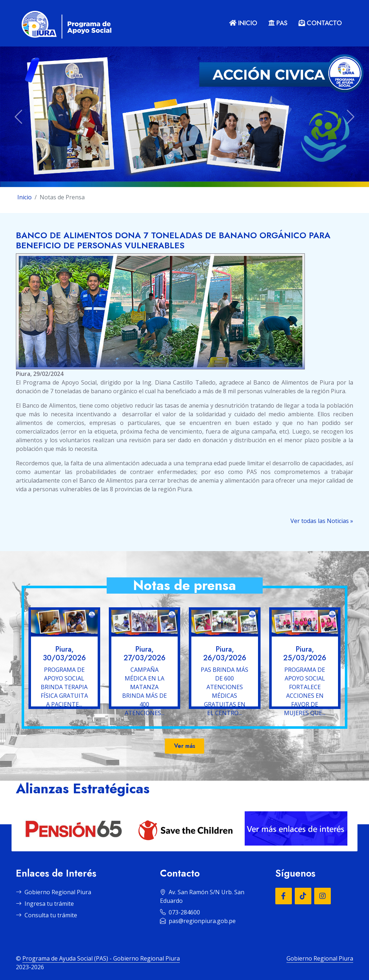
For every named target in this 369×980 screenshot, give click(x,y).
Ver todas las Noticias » (322, 521)
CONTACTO (320, 23)
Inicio (25, 197)
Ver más (185, 746)
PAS (278, 23)
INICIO (243, 23)
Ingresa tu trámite (45, 904)
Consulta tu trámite (46, 915)
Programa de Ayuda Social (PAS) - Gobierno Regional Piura (101, 958)
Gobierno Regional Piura (54, 892)
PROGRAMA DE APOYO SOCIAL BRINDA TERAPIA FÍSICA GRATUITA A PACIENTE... (64, 687)
